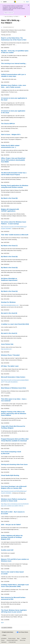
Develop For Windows (8, 302)
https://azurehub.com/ (6, 349)
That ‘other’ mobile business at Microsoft (15, 235)
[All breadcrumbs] (2, 17)
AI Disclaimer (4, 638)
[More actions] (28, 17)
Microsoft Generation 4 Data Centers (13, 377)
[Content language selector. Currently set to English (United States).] (7, 632)
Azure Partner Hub (7, 344)
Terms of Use (23, 640)
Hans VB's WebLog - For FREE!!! (12, 17)
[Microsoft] (15, 2)
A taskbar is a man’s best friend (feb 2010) (15, 324)
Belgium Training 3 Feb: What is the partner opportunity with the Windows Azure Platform (14, 413)
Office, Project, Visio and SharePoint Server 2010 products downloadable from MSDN (13, 160)
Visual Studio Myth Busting (10, 475)
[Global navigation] (1, 2)
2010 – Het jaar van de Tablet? (11, 525)
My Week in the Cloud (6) (9, 257)
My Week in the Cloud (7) (9, 246)
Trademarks (4, 642)
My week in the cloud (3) (9, 313)
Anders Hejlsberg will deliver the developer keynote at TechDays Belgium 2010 (12, 537)
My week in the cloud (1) (9, 333)
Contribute (24, 638)
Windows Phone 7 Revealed (10, 355)
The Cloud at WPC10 (8, 124)
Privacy (3, 640)
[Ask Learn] (25, 17)
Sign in (28, 2)
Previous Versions (12, 638)
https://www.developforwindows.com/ (10, 305)
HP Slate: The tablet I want (10, 366)
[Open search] (24, 2)
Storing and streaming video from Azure (14, 464)
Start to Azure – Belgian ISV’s (11, 134)
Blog (18, 638)
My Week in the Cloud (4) (9, 291)
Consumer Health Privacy (12, 640)
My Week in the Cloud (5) (9, 268)
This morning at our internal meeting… (14, 63)
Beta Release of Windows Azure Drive (14, 388)
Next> (2, 623)
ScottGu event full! (7, 550)
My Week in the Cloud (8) (9, 198)
